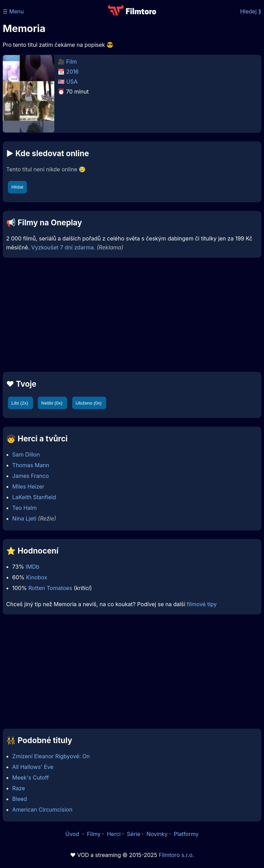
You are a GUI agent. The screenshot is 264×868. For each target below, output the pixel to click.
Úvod (73, 834)
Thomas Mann (31, 465)
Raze (19, 788)
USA (72, 82)
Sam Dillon (26, 454)
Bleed (20, 799)
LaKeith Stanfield (34, 497)
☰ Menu (13, 11)
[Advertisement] (132, 315)
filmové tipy (202, 604)
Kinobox (37, 577)
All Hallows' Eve (33, 767)
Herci (114, 834)
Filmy (94, 834)
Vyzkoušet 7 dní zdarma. (63, 247)
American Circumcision (42, 810)
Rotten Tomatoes (50, 588)
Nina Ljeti (24, 518)
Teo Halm (25, 508)
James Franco (31, 476)
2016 (73, 72)
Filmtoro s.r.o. (177, 855)
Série (134, 834)
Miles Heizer (29, 486)
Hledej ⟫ (251, 11)
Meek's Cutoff (31, 778)
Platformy (186, 834)
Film (72, 62)
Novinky (157, 834)
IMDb (32, 567)
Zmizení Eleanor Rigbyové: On (51, 756)
